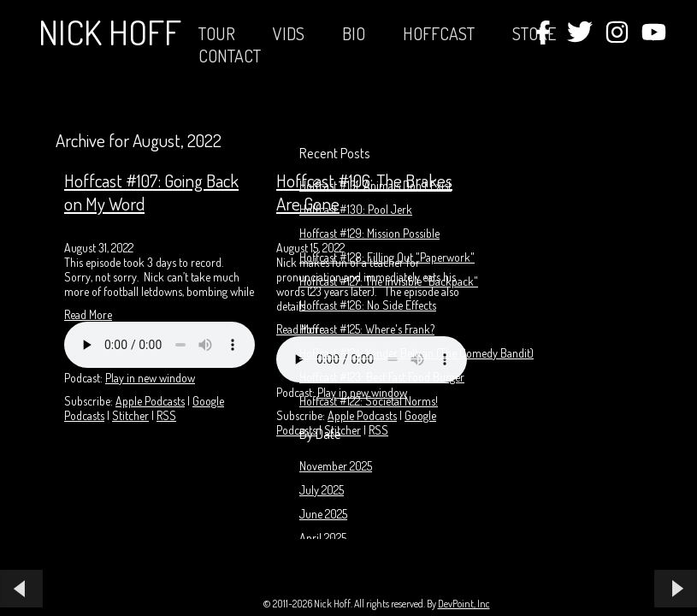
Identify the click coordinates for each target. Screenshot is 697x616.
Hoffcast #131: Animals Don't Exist (375, 185)
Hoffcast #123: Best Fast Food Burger (382, 377)
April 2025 (323, 538)
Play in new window (150, 378)
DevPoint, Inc (464, 604)
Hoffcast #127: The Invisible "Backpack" (389, 281)
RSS (166, 415)
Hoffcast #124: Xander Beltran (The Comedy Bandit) (416, 353)
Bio (354, 33)
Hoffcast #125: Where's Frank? (367, 329)
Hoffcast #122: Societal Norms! (369, 401)
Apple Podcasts (150, 401)
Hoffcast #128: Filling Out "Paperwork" (387, 257)
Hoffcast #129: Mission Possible (369, 233)
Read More (88, 314)
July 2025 (322, 490)
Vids (289, 33)
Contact (230, 56)
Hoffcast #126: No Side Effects (368, 305)
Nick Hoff (110, 32)
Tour (217, 33)
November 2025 (336, 466)
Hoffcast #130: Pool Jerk (356, 209)
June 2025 (323, 514)
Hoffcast (439, 33)
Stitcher (130, 415)
